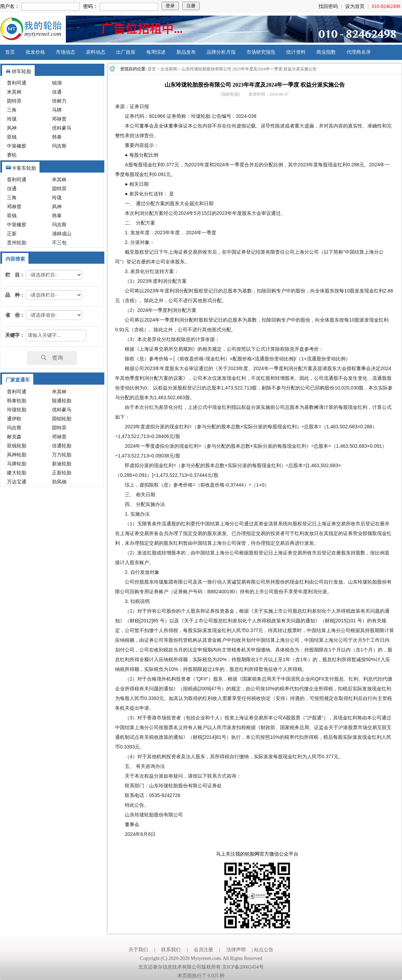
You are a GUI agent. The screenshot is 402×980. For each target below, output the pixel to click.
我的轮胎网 (31, 29)
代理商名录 (359, 52)
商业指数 (326, 52)
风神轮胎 (17, 455)
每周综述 (156, 52)
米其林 (14, 92)
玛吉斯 (59, 146)
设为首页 (355, 6)
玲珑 (12, 119)
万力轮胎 (62, 455)
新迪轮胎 (62, 464)
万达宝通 (17, 482)
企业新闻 (169, 69)
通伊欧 (14, 419)
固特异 (14, 101)
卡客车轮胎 (24, 168)
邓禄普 (59, 119)
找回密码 (328, 6)
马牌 (57, 110)
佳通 (57, 92)
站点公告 (264, 950)
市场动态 (65, 52)
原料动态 (96, 52)
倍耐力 (59, 101)
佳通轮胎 (62, 446)
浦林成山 (62, 234)
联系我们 (171, 950)
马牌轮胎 (17, 464)
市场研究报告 (261, 52)
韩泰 (57, 137)
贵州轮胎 (17, 243)
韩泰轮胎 (17, 401)
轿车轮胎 (21, 72)
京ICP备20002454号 (243, 967)
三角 (12, 110)
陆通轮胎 (62, 401)
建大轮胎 (17, 473)
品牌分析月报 (221, 52)
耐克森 (14, 437)
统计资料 (296, 52)
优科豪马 (62, 128)
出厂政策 (126, 52)
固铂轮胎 (62, 419)
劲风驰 (59, 482)
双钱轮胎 (17, 446)
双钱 (12, 137)
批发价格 (35, 52)
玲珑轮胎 (17, 410)
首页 (10, 52)
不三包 (59, 243)
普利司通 (17, 83)
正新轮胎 (62, 473)
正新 (12, 234)
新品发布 (186, 52)
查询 (52, 358)
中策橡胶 (17, 146)
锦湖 (57, 83)
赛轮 (12, 155)
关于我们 (138, 950)
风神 (12, 128)
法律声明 (236, 950)
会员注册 (203, 950)
